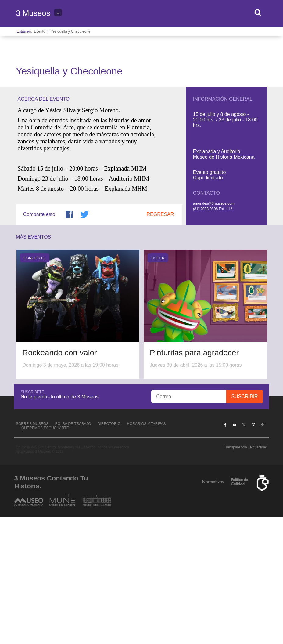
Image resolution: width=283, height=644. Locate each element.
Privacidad (259, 574)
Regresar (160, 342)
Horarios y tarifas (146, 551)
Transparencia (235, 574)
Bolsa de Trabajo (73, 551)
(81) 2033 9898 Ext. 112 (213, 336)
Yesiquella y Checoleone (71, 31)
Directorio (109, 551)
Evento (39, 31)
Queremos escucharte (45, 555)
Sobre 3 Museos (32, 551)
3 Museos (33, 13)
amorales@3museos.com (214, 331)
